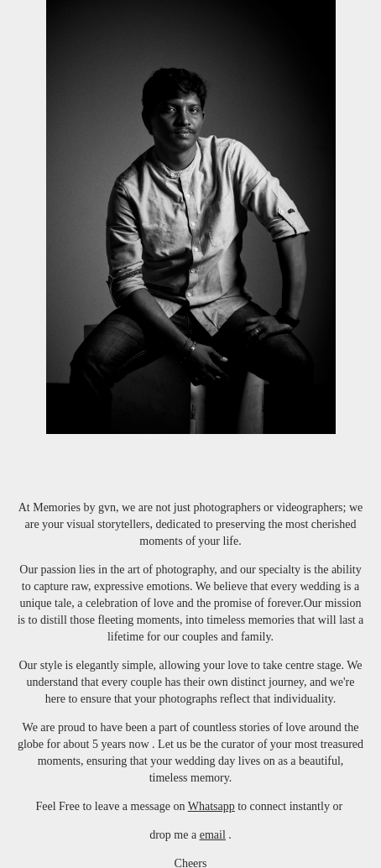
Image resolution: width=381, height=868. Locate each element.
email (213, 835)
